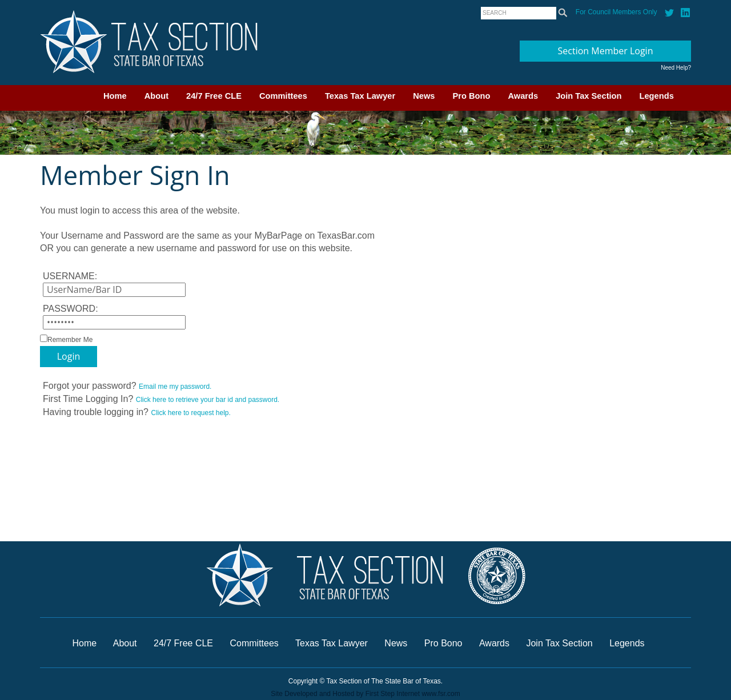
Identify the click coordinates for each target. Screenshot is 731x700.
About (156, 96)
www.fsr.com (441, 694)
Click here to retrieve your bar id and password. (208, 400)
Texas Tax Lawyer (360, 96)
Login (69, 356)
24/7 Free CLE (214, 96)
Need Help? (676, 68)
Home (115, 96)
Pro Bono (472, 96)
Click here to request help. (190, 413)
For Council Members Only (616, 12)
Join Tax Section (589, 96)
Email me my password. (175, 387)
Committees (283, 96)
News (424, 96)
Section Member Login (606, 51)
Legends (657, 96)
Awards (523, 96)
